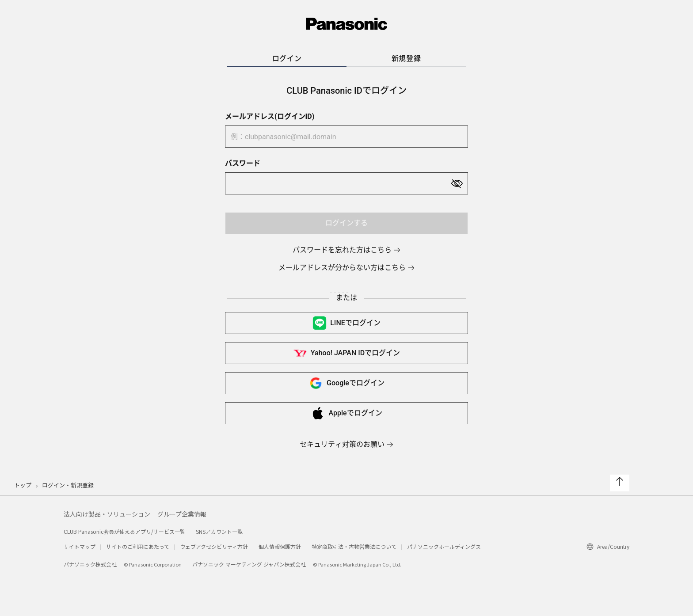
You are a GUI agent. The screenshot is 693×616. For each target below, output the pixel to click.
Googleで (346, 383)
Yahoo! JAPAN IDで (346, 353)
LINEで (346, 323)
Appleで (346, 413)
